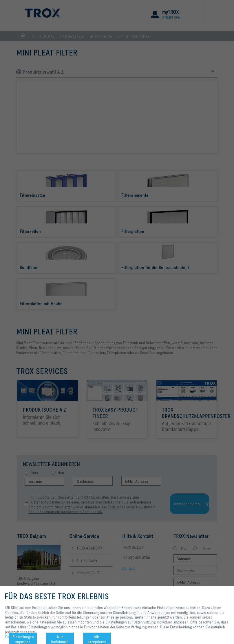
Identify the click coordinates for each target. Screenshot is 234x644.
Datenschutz (15, 637)
